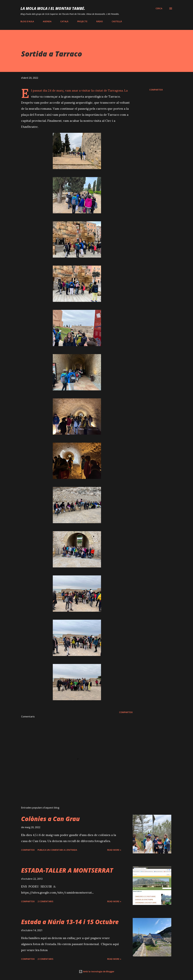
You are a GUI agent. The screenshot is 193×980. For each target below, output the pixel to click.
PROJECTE (82, 21)
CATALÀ (64, 21)
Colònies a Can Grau (50, 819)
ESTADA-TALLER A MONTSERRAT (67, 870)
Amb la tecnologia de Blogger (97, 971)
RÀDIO (100, 21)
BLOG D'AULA (27, 21)
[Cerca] (159, 8)
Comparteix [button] (156, 90)
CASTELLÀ (117, 21)
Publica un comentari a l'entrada (57, 850)
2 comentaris (45, 901)
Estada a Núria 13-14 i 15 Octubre (70, 922)
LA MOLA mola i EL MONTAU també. (53, 8)
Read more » (114, 850)
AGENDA (47, 21)
